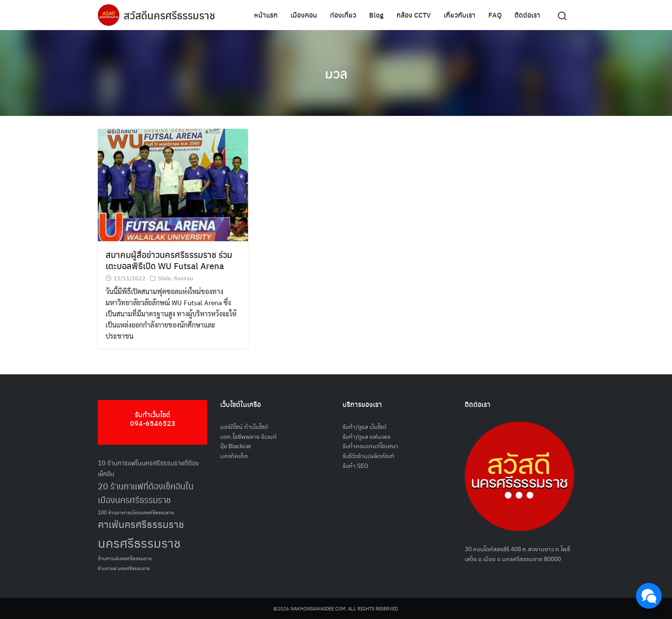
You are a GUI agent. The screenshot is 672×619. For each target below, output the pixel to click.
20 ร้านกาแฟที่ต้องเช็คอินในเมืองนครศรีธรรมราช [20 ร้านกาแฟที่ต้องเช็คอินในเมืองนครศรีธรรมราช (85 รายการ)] (146, 493)
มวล (336, 73)
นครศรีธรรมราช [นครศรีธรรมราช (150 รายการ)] (139, 542)
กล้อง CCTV (414, 15)
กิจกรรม (183, 278)
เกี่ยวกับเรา (460, 15)
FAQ (495, 15)
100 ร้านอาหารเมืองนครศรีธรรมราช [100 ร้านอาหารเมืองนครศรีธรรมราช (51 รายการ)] (136, 512)
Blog (376, 15)
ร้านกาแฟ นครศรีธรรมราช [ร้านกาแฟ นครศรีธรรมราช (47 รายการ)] (124, 568)
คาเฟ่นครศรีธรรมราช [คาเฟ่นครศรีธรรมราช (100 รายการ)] (141, 524)
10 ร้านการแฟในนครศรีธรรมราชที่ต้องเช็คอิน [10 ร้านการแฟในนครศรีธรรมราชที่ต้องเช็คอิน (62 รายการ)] (148, 468)
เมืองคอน (304, 15)
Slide (164, 278)
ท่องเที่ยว (343, 15)
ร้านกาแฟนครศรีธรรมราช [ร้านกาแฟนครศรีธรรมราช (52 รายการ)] (125, 558)
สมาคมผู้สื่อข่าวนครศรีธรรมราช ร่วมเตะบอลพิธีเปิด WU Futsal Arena (169, 260)
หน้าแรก (266, 15)
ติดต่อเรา (527, 15)
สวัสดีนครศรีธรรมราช (169, 15)
